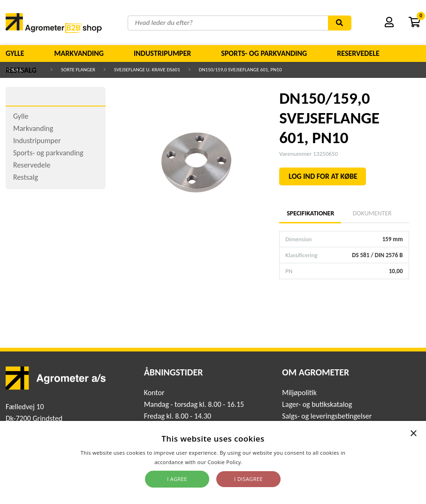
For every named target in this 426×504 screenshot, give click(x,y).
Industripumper (162, 53)
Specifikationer (310, 213)
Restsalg (21, 70)
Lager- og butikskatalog (317, 404)
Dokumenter (372, 213)
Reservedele (358, 53)
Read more (258, 462)
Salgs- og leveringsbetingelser (327, 416)
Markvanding (79, 53)
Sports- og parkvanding (264, 53)
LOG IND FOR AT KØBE (323, 176)
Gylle (15, 53)
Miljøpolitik (299, 393)
